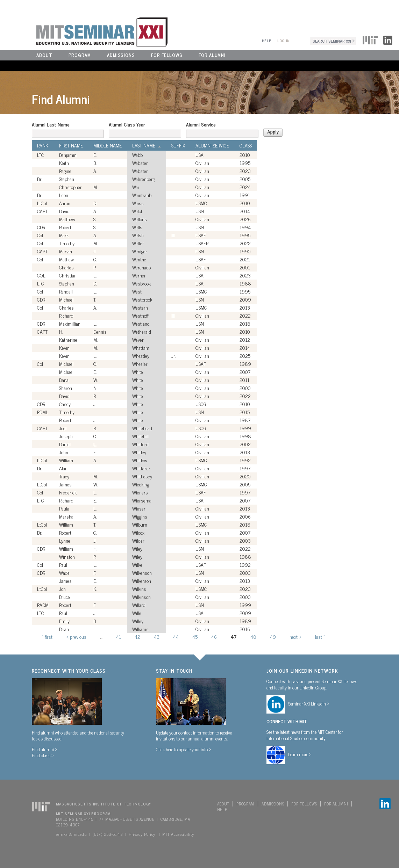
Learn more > (300, 754)
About (44, 55)
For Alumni (212, 55)
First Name (71, 145)
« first (47, 636)
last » (320, 636)
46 (214, 636)
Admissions (121, 55)
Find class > (43, 755)
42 (137, 636)
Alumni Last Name (51, 124)
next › (295, 636)
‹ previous (76, 636)
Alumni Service (201, 124)
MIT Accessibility (178, 834)
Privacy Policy (142, 834)
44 (176, 636)
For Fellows (167, 55)
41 (119, 636)
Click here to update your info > (184, 749)
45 (195, 636)
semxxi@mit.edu (72, 834)
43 (157, 636)
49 (273, 636)
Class (246, 145)
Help (267, 41)
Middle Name (108, 145)
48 (253, 636)
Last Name (147, 145)
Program (80, 55)
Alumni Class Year (127, 124)
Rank (43, 145)
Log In (283, 41)
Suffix (178, 145)
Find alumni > (45, 749)
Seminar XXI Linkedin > (309, 703)
